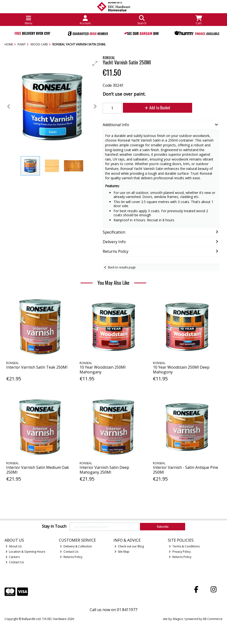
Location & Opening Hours (25, 552)
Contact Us (15, 562)
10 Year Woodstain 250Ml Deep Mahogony (181, 369)
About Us (14, 546)
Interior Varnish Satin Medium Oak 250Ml (38, 470)
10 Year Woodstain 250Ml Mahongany (103, 369)
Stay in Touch (54, 526)
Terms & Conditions (184, 546)
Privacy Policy (180, 552)
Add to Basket (158, 108)
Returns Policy (71, 557)
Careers (13, 557)
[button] (95, 63)
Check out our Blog (129, 546)
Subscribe (163, 526)
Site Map (122, 552)
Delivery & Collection (76, 546)
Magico (178, 619)
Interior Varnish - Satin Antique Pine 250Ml (186, 470)
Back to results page (122, 267)
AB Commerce (213, 619)
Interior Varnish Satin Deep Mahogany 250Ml (104, 470)
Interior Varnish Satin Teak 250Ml (37, 367)
